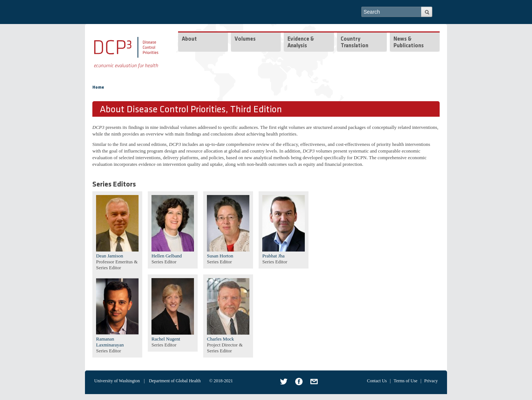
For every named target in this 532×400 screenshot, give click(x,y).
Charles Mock (220, 339)
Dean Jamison (110, 256)
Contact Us (377, 381)
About (189, 39)
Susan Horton (220, 256)
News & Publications (409, 43)
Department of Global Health (175, 381)
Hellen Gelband (167, 256)
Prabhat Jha (273, 256)
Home (98, 88)
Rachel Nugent (166, 339)
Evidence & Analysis (301, 43)
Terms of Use (405, 381)
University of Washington (117, 381)
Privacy (431, 381)
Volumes (245, 39)
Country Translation (354, 43)
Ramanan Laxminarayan (110, 342)
